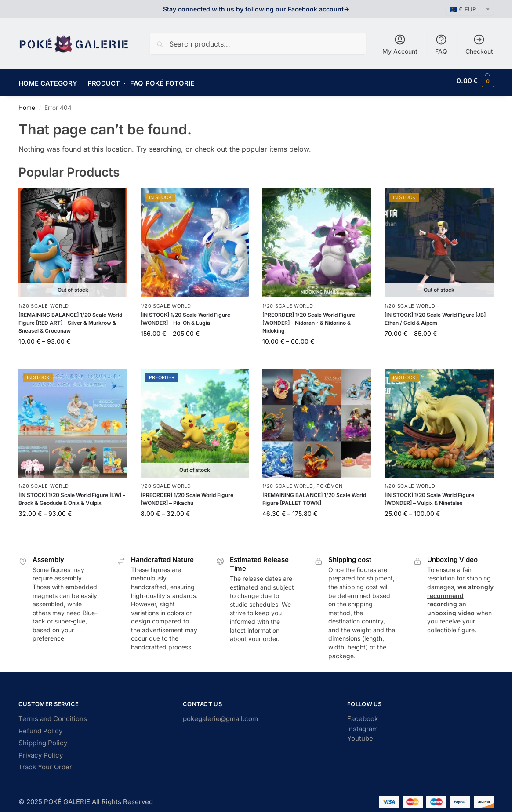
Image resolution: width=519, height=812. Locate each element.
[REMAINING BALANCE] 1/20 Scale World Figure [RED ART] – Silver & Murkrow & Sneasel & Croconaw (70, 318)
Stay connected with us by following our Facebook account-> (256, 9)
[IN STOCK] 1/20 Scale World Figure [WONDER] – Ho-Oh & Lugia (185, 314)
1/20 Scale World (44, 301)
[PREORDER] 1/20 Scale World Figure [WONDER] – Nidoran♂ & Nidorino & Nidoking (309, 318)
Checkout (479, 44)
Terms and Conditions (53, 714)
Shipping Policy (43, 738)
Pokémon (330, 481)
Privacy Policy (41, 750)
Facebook (363, 714)
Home (27, 103)
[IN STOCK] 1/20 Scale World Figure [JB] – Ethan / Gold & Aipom (437, 314)
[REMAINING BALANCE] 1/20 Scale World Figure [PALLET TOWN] (314, 494)
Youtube (360, 734)
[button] (475, 81)
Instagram (363, 724)
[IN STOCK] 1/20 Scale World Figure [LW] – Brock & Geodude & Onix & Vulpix (72, 494)
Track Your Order (45, 762)
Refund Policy (40, 726)
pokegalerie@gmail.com (220, 714)
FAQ (441, 44)
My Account (400, 44)
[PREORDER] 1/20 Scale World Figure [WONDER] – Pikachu (187, 494)
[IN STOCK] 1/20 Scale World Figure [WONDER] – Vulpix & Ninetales (429, 494)
